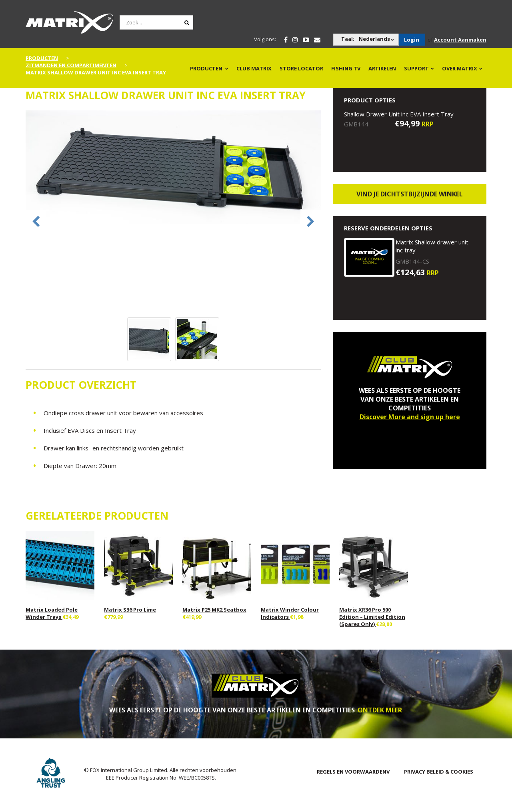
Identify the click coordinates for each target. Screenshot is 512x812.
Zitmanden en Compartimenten (71, 65)
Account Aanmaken (460, 40)
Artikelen (382, 68)
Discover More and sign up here (410, 417)
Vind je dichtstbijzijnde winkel (410, 194)
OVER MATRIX (460, 68)
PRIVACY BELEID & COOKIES (439, 772)
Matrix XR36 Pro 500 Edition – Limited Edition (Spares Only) (372, 617)
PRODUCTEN (206, 68)
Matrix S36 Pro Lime (130, 610)
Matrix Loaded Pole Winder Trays (52, 613)
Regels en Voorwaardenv (353, 772)
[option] (173, 168)
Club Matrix (254, 68)
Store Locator (301, 68)
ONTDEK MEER (380, 710)
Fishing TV (346, 68)
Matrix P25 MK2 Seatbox (214, 610)
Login (412, 40)
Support (416, 68)
